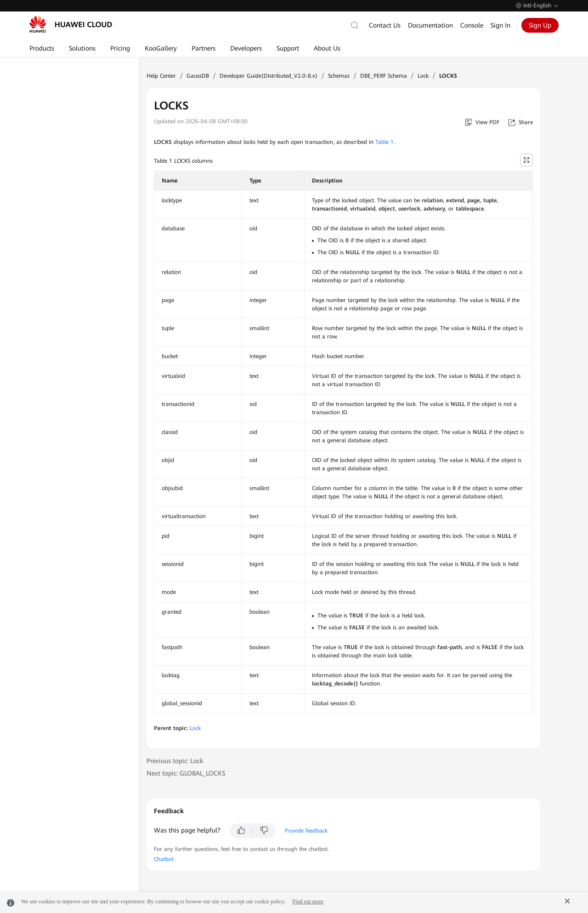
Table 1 (384, 142)
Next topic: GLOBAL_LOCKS (186, 773)
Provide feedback (306, 831)
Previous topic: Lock (175, 761)
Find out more (308, 902)
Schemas (339, 76)
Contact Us (385, 25)
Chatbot (164, 859)
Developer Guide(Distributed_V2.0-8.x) (269, 76)
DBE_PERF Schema (384, 76)
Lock (423, 76)
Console (472, 25)
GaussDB (198, 76)
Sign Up (540, 25)
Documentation (430, 25)
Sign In (500, 25)
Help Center (161, 76)
